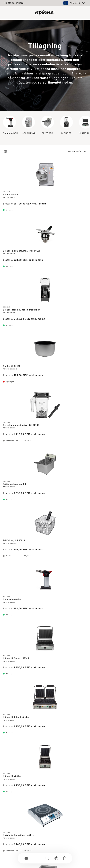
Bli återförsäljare (14, 3)
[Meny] (26, 858)
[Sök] (47, 858)
